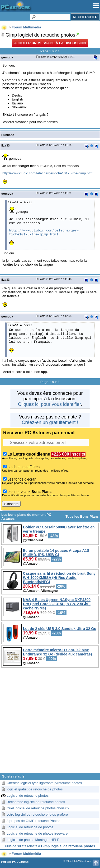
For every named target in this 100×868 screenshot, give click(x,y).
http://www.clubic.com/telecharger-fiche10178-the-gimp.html (48, 173)
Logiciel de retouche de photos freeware (37, 833)
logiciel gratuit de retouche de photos (35, 789)
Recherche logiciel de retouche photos (36, 802)
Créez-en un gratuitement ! (50, 422)
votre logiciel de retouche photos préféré (37, 814)
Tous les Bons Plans (82, 516)
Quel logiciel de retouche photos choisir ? (38, 808)
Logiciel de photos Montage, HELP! (34, 840)
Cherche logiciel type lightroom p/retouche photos (44, 783)
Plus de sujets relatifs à (50, 846)
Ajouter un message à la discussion (50, 43)
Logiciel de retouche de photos (30, 827)
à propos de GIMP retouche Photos (34, 821)
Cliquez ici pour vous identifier (49, 404)
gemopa (7, 57)
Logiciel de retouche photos (28, 796)
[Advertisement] (49, 723)
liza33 (6, 145)
